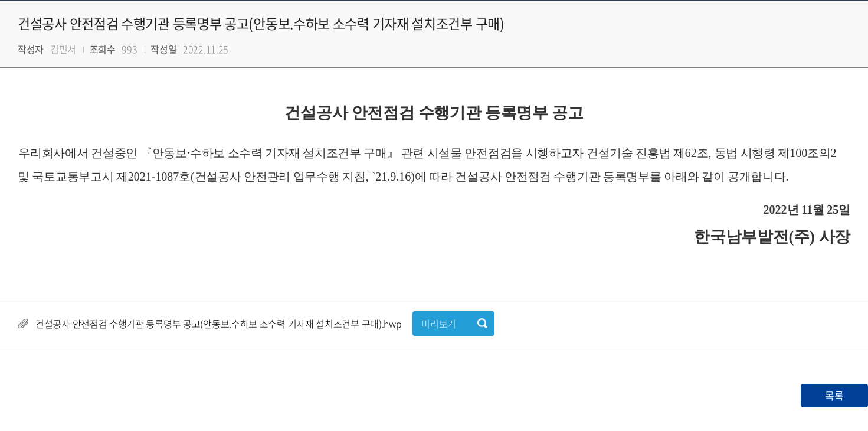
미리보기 (439, 324)
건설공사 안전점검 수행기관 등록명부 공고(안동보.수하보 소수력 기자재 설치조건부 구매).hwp (218, 324)
